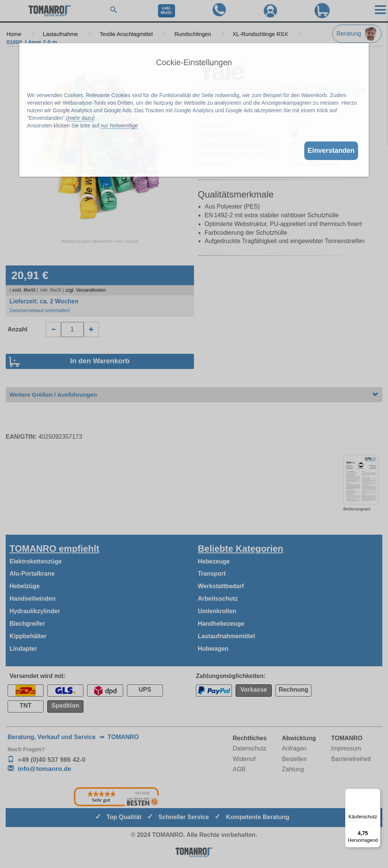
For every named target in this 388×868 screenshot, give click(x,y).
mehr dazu (80, 118)
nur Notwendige (119, 126)
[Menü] (376, 793)
